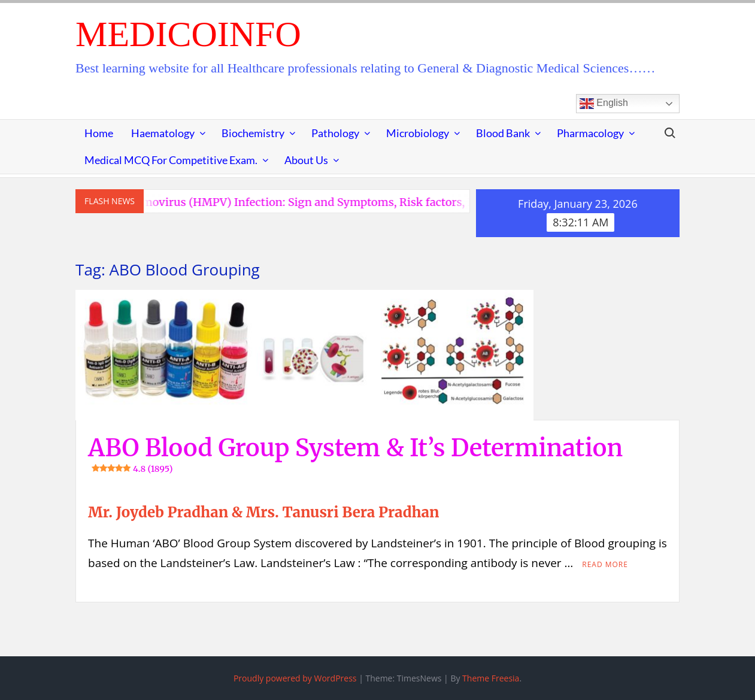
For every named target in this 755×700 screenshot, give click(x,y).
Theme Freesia (491, 678)
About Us (306, 160)
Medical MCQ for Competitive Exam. (171, 160)
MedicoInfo (188, 34)
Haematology (163, 133)
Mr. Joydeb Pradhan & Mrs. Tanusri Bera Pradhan (263, 512)
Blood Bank (503, 133)
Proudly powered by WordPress (295, 678)
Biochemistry (253, 133)
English (604, 104)
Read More (605, 564)
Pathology (335, 133)
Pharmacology (590, 133)
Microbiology (418, 133)
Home (99, 133)
